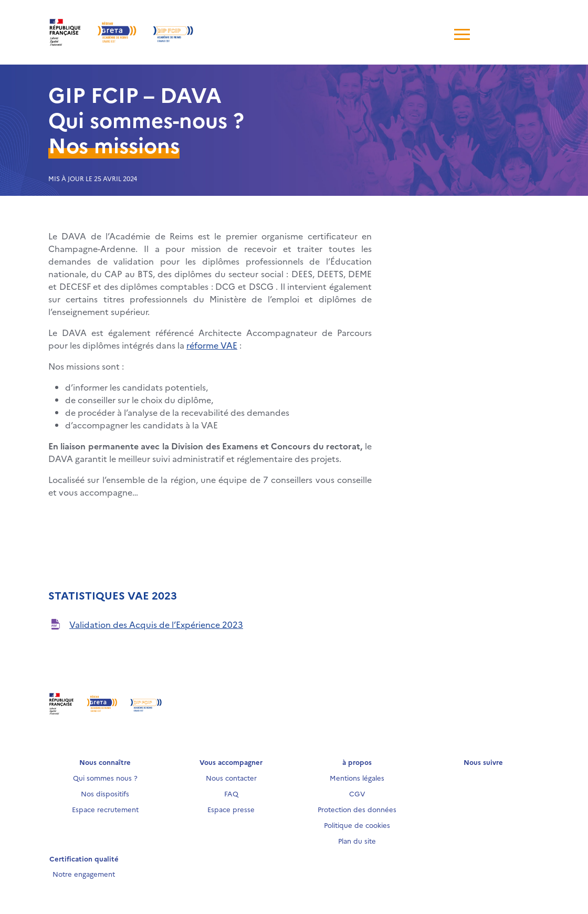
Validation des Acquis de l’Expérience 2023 (156, 624)
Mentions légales (357, 778)
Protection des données (357, 809)
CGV (357, 793)
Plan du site (357, 841)
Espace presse (231, 809)
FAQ (231, 793)
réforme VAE (212, 345)
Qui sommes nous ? (105, 778)
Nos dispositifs (105, 793)
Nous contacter (231, 778)
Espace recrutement (105, 809)
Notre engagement (84, 874)
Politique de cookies (357, 825)
